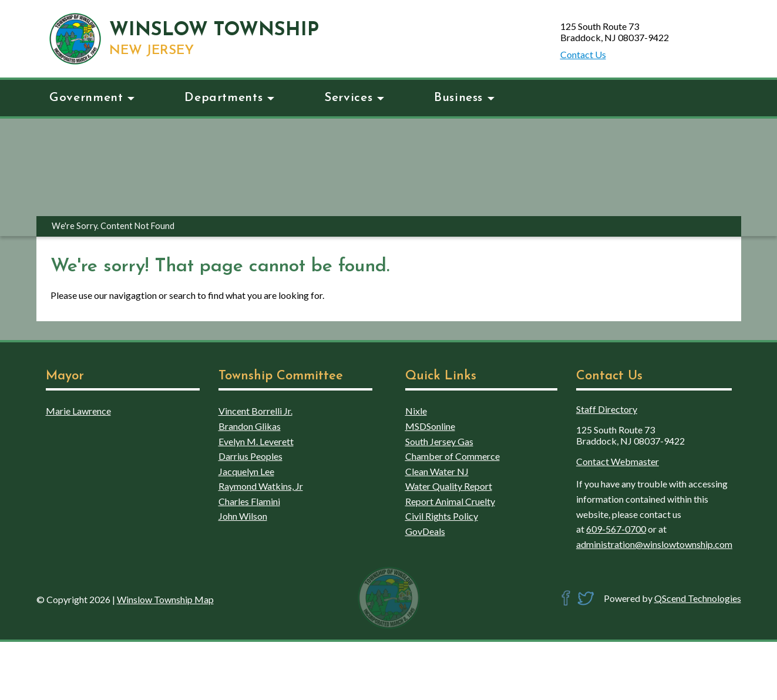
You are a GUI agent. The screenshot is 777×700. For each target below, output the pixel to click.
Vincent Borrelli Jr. (255, 411)
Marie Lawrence (78, 411)
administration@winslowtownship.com (654, 544)
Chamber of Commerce (453, 456)
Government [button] (92, 98)
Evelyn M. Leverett (256, 441)
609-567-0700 (616, 529)
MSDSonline (430, 426)
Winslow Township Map (165, 599)
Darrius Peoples (250, 456)
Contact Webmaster (618, 461)
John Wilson (243, 516)
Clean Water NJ (437, 471)
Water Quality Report (449, 486)
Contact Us (583, 54)
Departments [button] (229, 98)
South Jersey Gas (439, 441)
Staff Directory (607, 409)
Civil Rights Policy (442, 516)
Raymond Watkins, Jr (261, 486)
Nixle (416, 411)
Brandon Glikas (250, 426)
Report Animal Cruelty (450, 501)
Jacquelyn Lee (246, 471)
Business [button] (464, 98)
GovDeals (425, 531)
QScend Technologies (698, 598)
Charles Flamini (249, 501)
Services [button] (354, 98)
